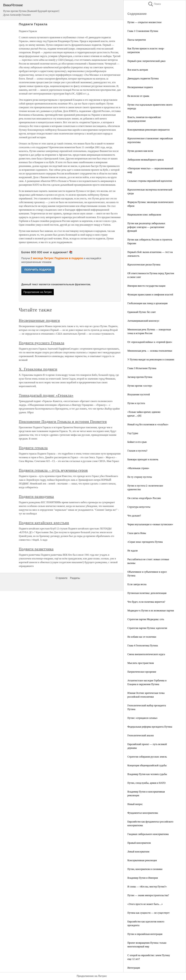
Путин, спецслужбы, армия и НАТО (146, 783)
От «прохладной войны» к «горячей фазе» (150, 342)
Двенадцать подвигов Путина (143, 78)
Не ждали (133, 551)
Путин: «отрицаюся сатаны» (142, 718)
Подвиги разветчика (36, 549)
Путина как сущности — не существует (148, 913)
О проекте (62, 578)
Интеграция (134, 968)
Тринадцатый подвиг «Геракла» (46, 395)
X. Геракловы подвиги (38, 369)
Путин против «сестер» (140, 386)
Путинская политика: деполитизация (147, 593)
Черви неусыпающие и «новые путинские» (150, 524)
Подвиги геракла (33, 448)
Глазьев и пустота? (137, 451)
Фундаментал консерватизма (143, 813)
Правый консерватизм (139, 843)
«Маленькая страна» (138, 468)
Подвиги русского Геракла (41, 343)
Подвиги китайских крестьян (44, 523)
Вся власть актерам (138, 70)
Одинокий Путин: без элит (142, 312)
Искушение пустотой (139, 394)
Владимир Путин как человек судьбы (147, 774)
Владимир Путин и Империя (143, 878)
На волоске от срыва (138, 96)
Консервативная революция (142, 860)
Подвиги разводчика (36, 496)
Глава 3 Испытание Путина (142, 368)
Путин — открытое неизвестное (145, 22)
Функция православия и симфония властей (150, 295)
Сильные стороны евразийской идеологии (150, 181)
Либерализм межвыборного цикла (146, 160)
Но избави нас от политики (142, 637)
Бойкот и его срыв (137, 442)
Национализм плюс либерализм (144, 215)
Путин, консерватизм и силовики (145, 869)
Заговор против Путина (140, 377)
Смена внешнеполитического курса (146, 654)
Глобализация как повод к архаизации (147, 303)
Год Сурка (133, 433)
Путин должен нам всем (140, 151)
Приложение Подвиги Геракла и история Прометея (63, 422)
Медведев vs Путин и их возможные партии (151, 611)
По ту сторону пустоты (140, 477)
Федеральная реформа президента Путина (150, 727)
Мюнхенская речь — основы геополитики (150, 351)
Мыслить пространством (141, 663)
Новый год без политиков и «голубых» (148, 424)
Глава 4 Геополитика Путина (143, 646)
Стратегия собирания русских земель (147, 757)
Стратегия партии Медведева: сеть (146, 619)
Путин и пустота (136, 403)
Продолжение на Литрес (38, 292)
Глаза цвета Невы (137, 533)
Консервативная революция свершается (148, 130)
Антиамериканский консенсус (143, 321)
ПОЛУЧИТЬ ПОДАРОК (38, 270)
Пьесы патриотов (137, 40)
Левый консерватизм (138, 852)
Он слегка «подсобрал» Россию (144, 498)
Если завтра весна (137, 584)
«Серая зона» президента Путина (145, 542)
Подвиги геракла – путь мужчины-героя (53, 470)
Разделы (75, 578)
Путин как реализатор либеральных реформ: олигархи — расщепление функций (146, 227)
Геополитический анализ (141, 735)
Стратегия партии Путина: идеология (147, 628)
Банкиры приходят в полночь (143, 459)
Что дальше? (134, 516)
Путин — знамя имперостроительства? (148, 895)
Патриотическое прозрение (142, 672)
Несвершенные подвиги (140, 87)
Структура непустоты (139, 507)
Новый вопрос (135, 804)
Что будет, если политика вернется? (146, 602)
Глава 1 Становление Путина (143, 31)
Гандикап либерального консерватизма (148, 834)
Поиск (154, 4)
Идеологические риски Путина (144, 265)
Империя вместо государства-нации (146, 286)
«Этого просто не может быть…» (145, 904)
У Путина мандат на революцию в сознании (151, 359)
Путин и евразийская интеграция (145, 934)
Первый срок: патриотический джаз (146, 61)
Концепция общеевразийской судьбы (147, 765)
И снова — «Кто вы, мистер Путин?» (147, 887)
